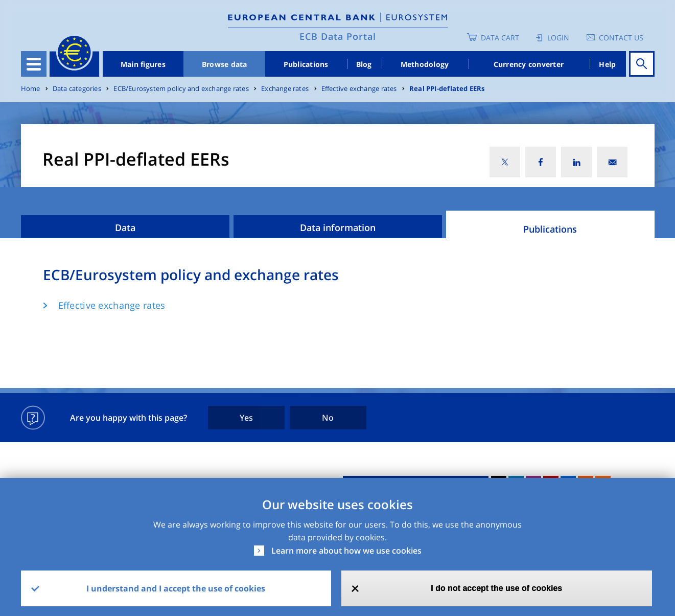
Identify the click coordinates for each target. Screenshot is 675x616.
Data (125, 227)
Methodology (425, 64)
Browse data (225, 64)
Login (558, 38)
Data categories (77, 89)
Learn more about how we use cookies (346, 551)
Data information (338, 227)
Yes (246, 418)
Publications (306, 64)
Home (31, 89)
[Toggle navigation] (34, 64)
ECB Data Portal (338, 36)
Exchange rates (285, 89)
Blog (364, 64)
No (328, 418)
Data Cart (500, 38)
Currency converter (529, 64)
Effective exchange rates (359, 89)
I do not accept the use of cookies (496, 588)
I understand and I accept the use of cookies (176, 588)
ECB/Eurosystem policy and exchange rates (181, 89)
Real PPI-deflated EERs (447, 89)
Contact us (621, 38)
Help (607, 64)
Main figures (143, 64)
